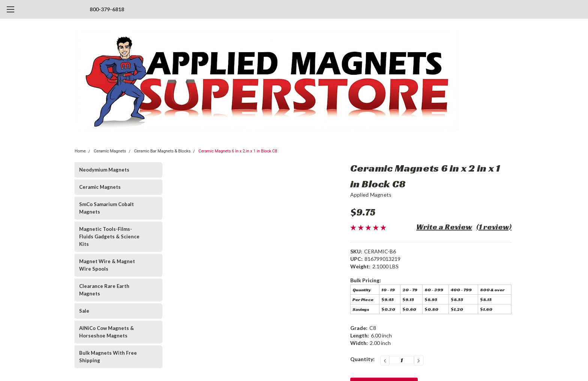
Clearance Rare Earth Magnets (104, 290)
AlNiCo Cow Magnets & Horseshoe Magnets (106, 332)
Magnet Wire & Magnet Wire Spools (107, 265)
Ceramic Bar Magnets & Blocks (162, 151)
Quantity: (362, 359)
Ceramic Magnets (110, 151)
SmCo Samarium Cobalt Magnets (106, 208)
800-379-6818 (107, 9)
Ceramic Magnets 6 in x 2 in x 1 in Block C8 (238, 151)
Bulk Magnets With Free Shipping (108, 357)
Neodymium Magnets (104, 170)
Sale (84, 311)
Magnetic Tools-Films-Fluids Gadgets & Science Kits (109, 236)
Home (80, 151)
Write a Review (444, 227)
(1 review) (494, 227)
